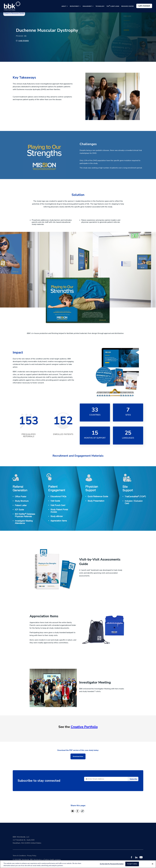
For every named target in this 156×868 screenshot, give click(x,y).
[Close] (153, 864)
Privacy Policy (32, 856)
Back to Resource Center (14, 13)
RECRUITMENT (75, 6)
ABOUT (64, 6)
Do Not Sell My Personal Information (112, 864)
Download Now (78, 756)
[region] (78, 864)
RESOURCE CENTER (127, 6)
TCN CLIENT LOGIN (113, 6)
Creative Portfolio (84, 727)
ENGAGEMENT (87, 6)
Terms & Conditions (19, 856)
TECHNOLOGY (100, 6)
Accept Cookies (132, 864)
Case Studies (24, 41)
